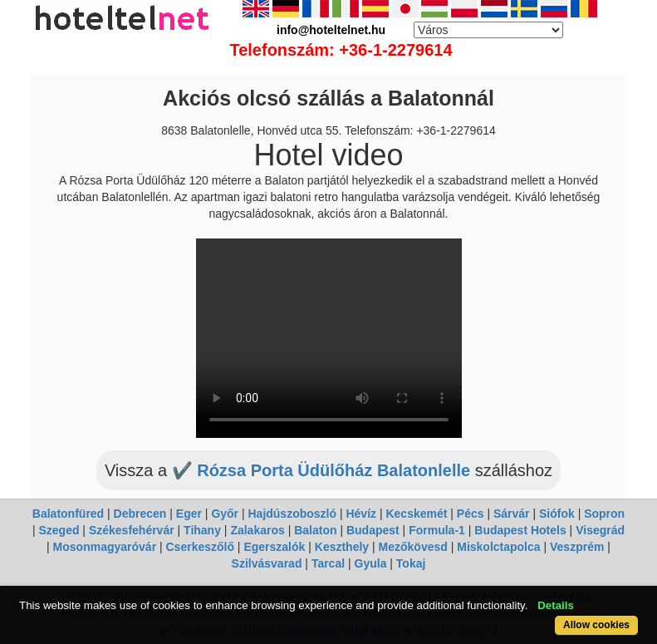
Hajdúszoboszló (292, 514)
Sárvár (512, 514)
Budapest (373, 530)
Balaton (315, 530)
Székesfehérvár (132, 530)
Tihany (202, 530)
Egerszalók (274, 547)
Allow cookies (596, 625)
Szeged (59, 530)
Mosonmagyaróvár (105, 547)
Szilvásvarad (267, 563)
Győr (225, 514)
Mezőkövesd (413, 547)
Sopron (604, 514)
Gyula (371, 563)
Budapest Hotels (520, 530)
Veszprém (577, 547)
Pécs (471, 514)
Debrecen (140, 514)
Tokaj (411, 563)
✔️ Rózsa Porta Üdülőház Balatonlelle (324, 470)
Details (556, 605)
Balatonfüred (68, 514)
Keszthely (342, 547)
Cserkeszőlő (200, 547)
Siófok (557, 514)
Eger (189, 514)
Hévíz (361, 514)
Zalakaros (257, 530)
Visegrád (600, 530)
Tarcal (328, 563)
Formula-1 (437, 530)
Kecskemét (416, 514)
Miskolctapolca (498, 547)
